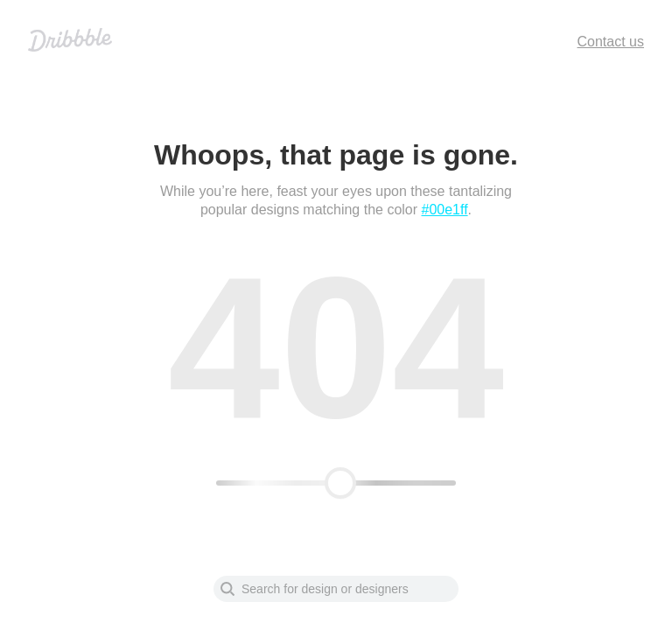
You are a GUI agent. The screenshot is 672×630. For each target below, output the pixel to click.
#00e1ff (445, 210)
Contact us (611, 42)
